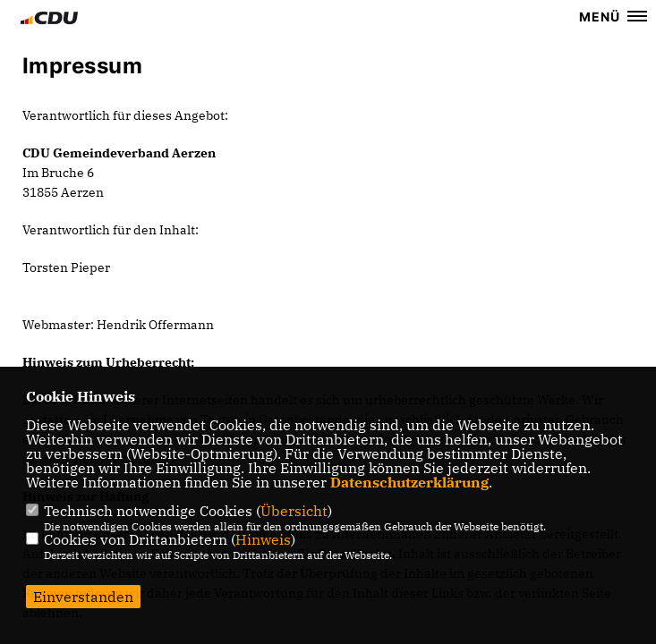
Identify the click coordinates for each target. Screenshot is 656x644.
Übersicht (294, 511)
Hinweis (263, 539)
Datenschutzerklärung (409, 482)
